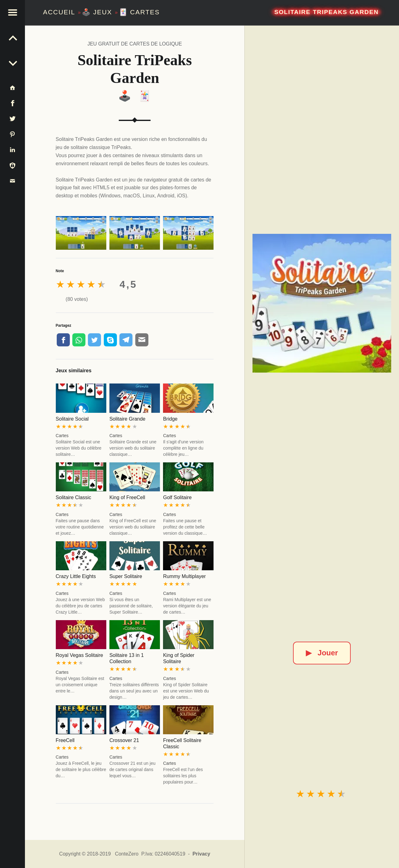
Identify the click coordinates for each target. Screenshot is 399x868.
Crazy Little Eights (76, 576)
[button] (12, 12)
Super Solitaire (126, 576)
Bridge (170, 419)
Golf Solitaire (177, 497)
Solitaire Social (72, 419)
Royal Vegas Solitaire (79, 655)
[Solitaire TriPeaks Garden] (322, 303)
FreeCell (65, 740)
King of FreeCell (127, 497)
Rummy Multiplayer (184, 576)
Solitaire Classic (74, 497)
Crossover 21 (124, 740)
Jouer (322, 653)
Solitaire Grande (127, 419)
